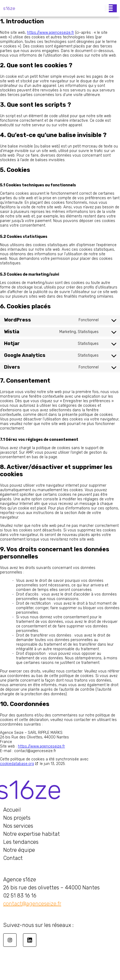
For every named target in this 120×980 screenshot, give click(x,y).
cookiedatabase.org (17, 764)
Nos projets (17, 818)
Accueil (12, 810)
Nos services (18, 826)
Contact (13, 858)
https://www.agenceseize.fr (51, 33)
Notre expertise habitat (32, 834)
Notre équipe (19, 850)
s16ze (9, 8)
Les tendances (21, 842)
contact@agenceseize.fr (32, 904)
